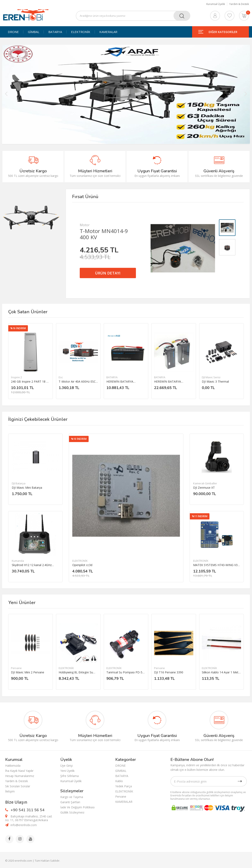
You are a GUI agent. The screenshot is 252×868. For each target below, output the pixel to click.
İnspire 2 (16, 377)
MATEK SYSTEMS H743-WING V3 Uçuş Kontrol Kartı (215, 565)
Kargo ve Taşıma (72, 797)
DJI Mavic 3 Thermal (215, 381)
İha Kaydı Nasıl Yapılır (19, 771)
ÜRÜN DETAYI (108, 273)
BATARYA (55, 32)
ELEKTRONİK (81, 32)
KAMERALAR (108, 32)
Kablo (119, 781)
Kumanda (18, 561)
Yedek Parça (124, 786)
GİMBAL (34, 32)
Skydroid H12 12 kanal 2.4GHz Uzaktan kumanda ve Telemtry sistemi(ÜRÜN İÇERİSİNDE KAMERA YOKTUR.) (32, 565)
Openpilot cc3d (82, 565)
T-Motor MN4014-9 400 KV (104, 234)
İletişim (10, 791)
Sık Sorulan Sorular (18, 786)
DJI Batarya (19, 483)
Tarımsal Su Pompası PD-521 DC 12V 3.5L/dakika (126, 672)
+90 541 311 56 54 (27, 810)
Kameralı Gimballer (205, 483)
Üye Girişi (67, 766)
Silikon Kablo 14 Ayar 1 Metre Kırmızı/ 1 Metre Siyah (221, 672)
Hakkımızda (13, 766)
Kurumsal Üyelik (216, 4)
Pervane (16, 668)
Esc (61, 377)
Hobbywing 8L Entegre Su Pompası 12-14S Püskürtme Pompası (77, 672)
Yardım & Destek (239, 4)
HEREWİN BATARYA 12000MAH (120, 381)
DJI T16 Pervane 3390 (169, 672)
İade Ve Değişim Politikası (77, 807)
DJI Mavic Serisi (211, 377)
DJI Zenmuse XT (204, 488)
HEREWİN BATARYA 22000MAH (168, 381)
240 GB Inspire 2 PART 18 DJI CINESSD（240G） (31, 381)
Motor (85, 225)
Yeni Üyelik (67, 771)
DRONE (13, 32)
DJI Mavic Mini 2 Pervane (28, 672)
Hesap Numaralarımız (20, 776)
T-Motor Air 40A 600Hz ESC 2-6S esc (77, 381)
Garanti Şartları (70, 802)
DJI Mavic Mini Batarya (27, 488)
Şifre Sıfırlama (70, 776)
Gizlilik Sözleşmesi (72, 812)
